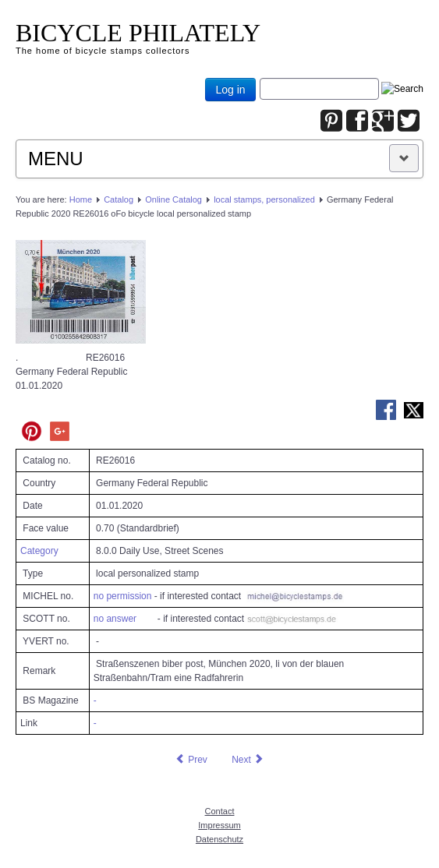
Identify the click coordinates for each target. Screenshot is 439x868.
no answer (115, 619)
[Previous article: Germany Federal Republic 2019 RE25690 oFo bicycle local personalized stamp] (191, 760)
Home (81, 199)
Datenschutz (219, 839)
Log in (230, 90)
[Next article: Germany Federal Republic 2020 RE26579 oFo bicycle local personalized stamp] (248, 760)
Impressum (219, 825)
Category (39, 551)
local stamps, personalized (264, 199)
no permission (123, 596)
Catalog (119, 199)
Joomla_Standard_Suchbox (260, 78)
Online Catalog (173, 199)
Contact (220, 811)
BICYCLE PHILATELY (138, 33)
